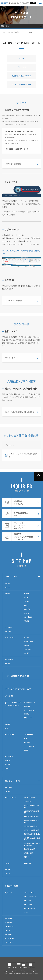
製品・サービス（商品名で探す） (13, 703)
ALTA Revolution (29, 702)
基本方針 (27, 638)
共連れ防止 (27, 802)
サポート (21, 59)
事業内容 (7, 583)
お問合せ (7, 863)
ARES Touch (28, 905)
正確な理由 (8, 788)
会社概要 (27, 594)
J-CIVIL (26, 912)
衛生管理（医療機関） (30, 849)
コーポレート (11, 576)
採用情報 (7, 663)
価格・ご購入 (8, 919)
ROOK (26, 750)
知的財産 (27, 613)
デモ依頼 (7, 760)
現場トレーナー (28, 718)
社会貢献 (27, 645)
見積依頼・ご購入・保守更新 (22, 76)
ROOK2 (26, 714)
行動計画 (27, 621)
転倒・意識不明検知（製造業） (31, 812)
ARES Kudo (28, 901)
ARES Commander (30, 897)
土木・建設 (10, 32)
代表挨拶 (27, 601)
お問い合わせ (9, 659)
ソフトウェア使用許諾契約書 (22, 84)
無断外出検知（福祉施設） (31, 830)
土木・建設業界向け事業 (17, 676)
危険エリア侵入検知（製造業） (32, 806)
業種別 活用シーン (10, 798)
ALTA (25, 738)
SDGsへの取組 (28, 641)
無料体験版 (8, 934)
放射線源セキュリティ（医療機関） (32, 839)
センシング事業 (12, 781)
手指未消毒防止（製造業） (31, 817)
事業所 (26, 605)
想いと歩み (8, 631)
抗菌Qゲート (28, 857)
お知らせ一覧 (9, 696)
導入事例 (7, 724)
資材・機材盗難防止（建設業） (31, 822)
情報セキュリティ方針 (32, 974)
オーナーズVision (29, 710)
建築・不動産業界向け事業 (18, 689)
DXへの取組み (28, 617)
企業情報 (7, 594)
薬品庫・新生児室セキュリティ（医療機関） (32, 844)
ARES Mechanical (29, 908)
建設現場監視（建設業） (31, 826)
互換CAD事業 (11, 886)
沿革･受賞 (27, 609)
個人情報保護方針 (20, 974)
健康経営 (27, 653)
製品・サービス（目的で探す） (13, 705)
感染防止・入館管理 (30, 798)
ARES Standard (29, 893)
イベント (7, 728)
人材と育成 (27, 649)
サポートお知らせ (29, 734)
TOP (4, 32)
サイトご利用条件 (10, 974)
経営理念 (27, 597)
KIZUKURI (27, 706)
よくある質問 (28, 863)
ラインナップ (8, 893)
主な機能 (7, 791)
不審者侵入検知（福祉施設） (32, 834)
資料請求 (7, 764)
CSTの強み (8, 627)
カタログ (7, 768)
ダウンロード (21, 67)
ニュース (7, 587)
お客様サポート (20, 32)
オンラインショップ (10, 938)
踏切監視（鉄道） (29, 853)
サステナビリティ (10, 638)
